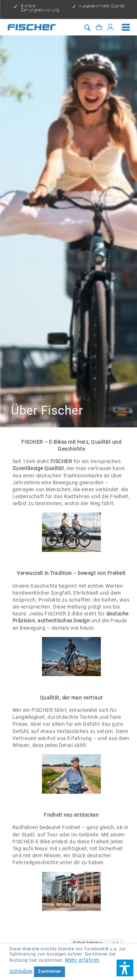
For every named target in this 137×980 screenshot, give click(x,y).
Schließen (21, 971)
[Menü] (126, 27)
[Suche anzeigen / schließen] (88, 27)
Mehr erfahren (82, 960)
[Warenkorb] (99, 27)
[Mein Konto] (110, 27)
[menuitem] (126, 27)
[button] (125, 968)
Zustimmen (50, 971)
